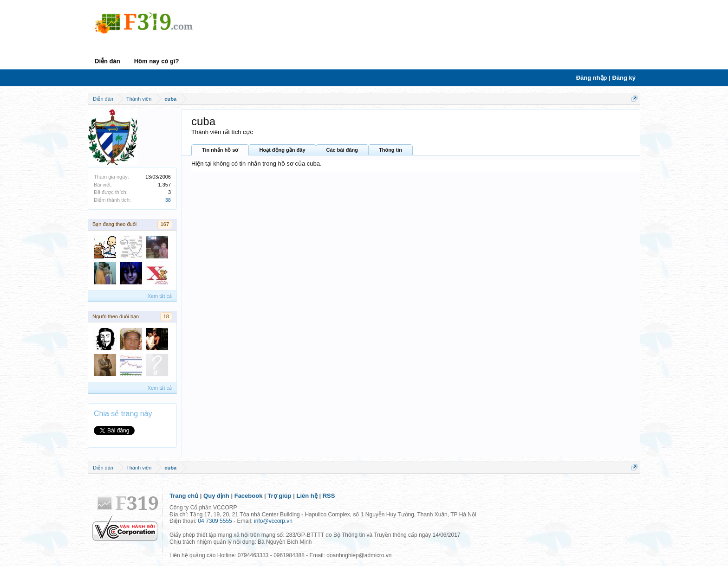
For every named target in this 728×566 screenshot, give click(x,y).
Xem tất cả (160, 296)
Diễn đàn (107, 61)
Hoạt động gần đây (282, 150)
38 (168, 200)
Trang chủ (184, 496)
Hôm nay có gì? (157, 61)
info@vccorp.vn (273, 521)
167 (165, 224)
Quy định (216, 496)
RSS (329, 496)
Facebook (249, 496)
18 (166, 316)
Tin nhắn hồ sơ (220, 150)
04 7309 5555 (215, 521)
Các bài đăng (342, 150)
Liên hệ (307, 496)
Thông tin (390, 150)
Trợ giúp (279, 496)
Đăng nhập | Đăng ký (606, 78)
